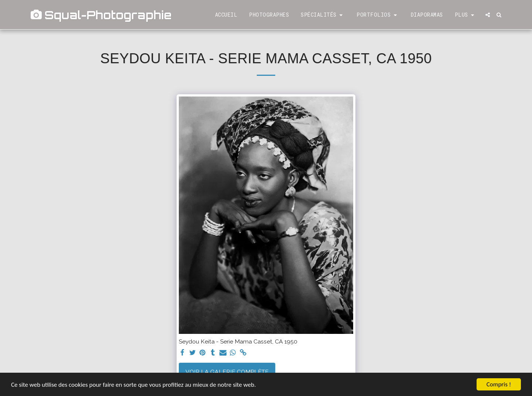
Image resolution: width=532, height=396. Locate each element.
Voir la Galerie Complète (227, 372)
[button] (323, 15)
